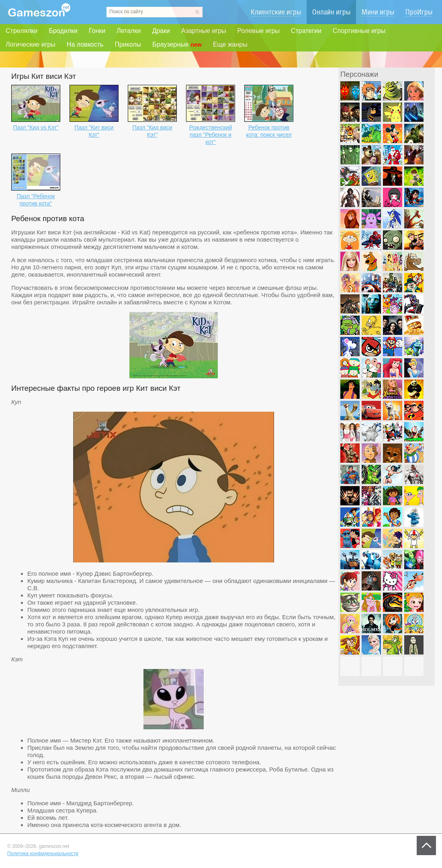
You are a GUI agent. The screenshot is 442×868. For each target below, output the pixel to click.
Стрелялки (21, 31)
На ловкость (85, 44)
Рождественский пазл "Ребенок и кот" (211, 135)
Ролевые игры (259, 31)
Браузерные (177, 45)
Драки (161, 31)
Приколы (128, 44)
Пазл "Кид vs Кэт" (36, 127)
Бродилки (63, 31)
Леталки (129, 31)
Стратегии (306, 31)
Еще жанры (230, 44)
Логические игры (31, 44)
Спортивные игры (359, 31)
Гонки (97, 31)
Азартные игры (204, 31)
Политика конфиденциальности (43, 854)
